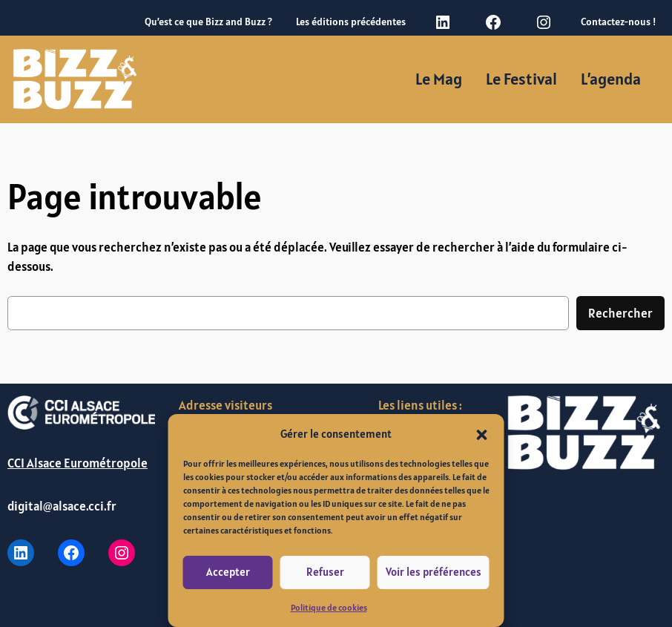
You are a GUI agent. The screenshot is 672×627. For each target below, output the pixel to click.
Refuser (325, 572)
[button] (482, 433)
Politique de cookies (329, 607)
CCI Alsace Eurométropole (78, 463)
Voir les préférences (434, 572)
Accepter (228, 572)
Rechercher (620, 313)
